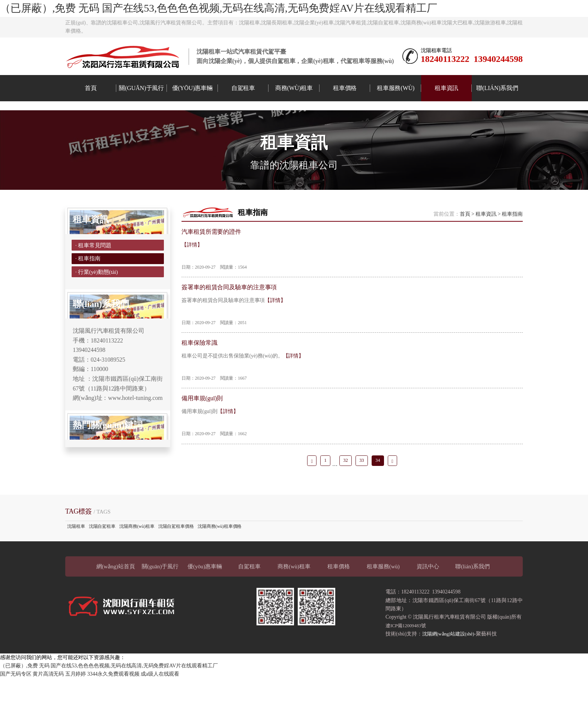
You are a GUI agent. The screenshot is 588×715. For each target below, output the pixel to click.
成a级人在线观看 (160, 711)
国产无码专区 (16, 711)
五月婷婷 (76, 711)
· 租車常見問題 (94, 270)
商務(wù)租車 (294, 88)
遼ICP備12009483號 (408, 662)
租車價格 (345, 88)
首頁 (91, 88)
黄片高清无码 (48, 711)
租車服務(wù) (396, 88)
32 (345, 496)
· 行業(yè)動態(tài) (98, 305)
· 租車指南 (88, 288)
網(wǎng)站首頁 (116, 603)
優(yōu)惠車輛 (192, 88)
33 (363, 496)
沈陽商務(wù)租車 (137, 563)
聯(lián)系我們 (497, 88)
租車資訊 (447, 88)
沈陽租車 (76, 563)
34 (380, 496)
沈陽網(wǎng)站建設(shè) (451, 671)
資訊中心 (428, 603)
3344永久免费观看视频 (113, 711)
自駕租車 (243, 88)
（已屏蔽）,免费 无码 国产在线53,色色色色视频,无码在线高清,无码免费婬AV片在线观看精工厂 (219, 8)
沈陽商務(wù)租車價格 (220, 563)
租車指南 (512, 238)
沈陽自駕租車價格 (176, 563)
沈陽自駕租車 (102, 563)
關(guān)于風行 (141, 88)
